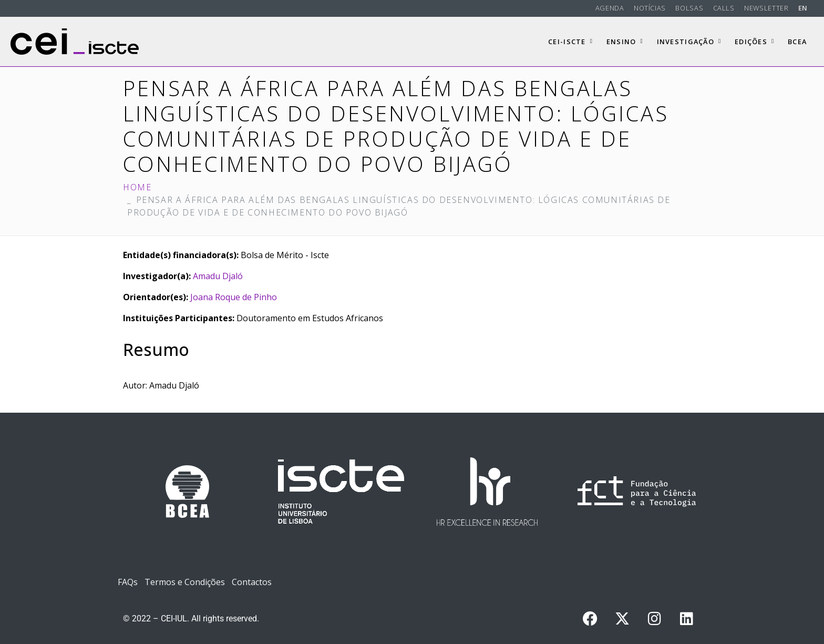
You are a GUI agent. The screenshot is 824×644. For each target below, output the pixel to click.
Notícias (650, 8)
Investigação (689, 42)
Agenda (610, 8)
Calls (724, 8)
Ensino (625, 42)
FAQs (128, 582)
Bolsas (689, 8)
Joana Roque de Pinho (234, 297)
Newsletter (766, 8)
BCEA (797, 42)
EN (803, 8)
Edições (754, 42)
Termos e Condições (185, 582)
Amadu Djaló (218, 276)
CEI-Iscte (570, 42)
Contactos (252, 582)
